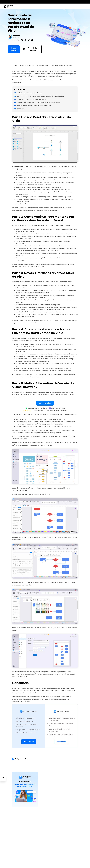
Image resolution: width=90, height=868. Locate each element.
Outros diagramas (25, 66)
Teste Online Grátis (31, 49)
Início (16, 66)
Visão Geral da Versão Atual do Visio (30, 93)
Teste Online (61, 742)
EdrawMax (64, 395)
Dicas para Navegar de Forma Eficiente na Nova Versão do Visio (39, 102)
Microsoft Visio (42, 167)
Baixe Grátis (14, 49)
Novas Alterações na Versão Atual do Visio (32, 99)
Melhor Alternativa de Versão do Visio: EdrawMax (34, 106)
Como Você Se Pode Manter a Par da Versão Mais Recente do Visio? (41, 96)
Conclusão (21, 109)
